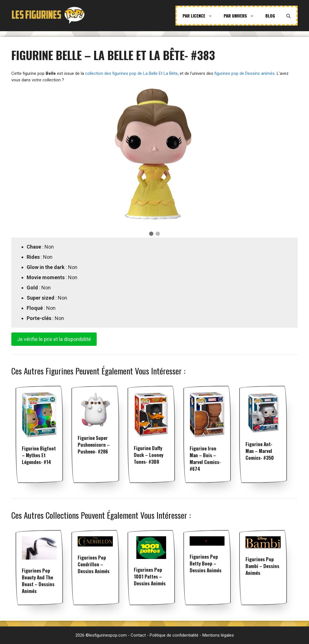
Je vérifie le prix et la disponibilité (54, 339)
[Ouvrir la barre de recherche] (288, 16)
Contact (138, 635)
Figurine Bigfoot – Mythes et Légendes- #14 (39, 455)
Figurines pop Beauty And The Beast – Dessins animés (38, 581)
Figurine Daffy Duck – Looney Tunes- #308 (149, 455)
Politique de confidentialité (174, 635)
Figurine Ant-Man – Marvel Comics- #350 (260, 451)
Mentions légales (218, 635)
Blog (270, 16)
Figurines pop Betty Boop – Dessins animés (206, 563)
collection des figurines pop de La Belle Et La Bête (131, 73)
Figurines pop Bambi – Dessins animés (262, 566)
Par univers (242, 16)
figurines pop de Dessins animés (245, 73)
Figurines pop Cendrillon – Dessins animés (94, 564)
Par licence (200, 16)
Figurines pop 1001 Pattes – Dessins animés (150, 576)
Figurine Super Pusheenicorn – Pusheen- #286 (94, 445)
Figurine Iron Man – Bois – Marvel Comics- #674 (205, 458)
